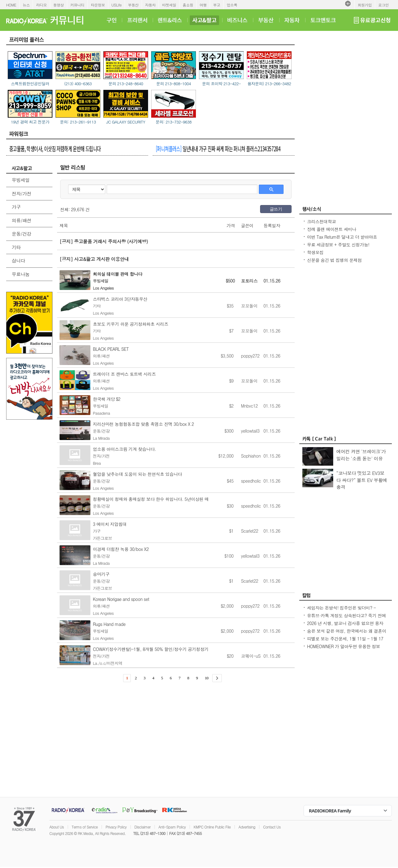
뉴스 (26, 5)
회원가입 (365, 5)
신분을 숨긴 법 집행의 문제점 (334, 260)
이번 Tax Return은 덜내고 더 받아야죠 (342, 237)
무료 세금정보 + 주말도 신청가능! (338, 245)
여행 (203, 5)
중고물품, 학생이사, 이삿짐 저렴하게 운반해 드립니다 (55, 149)
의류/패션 (21, 220)
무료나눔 (21, 274)
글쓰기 (276, 209)
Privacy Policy (116, 827)
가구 (16, 207)
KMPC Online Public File (212, 827)
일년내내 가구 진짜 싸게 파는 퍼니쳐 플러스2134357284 (218, 149)
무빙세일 (21, 180)
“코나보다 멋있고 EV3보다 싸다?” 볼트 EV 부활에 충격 (362, 480)
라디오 (41, 5)
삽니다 (18, 260)
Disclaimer (143, 827)
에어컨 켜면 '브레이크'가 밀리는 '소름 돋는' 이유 (361, 455)
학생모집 (315, 252)
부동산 (133, 5)
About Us (57, 827)
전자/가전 (21, 193)
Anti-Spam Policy (172, 827)
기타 (16, 247)
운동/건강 (21, 234)
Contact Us (272, 827)
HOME (11, 5)
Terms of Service (85, 827)
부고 (217, 5)
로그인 (383, 5)
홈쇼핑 (188, 5)
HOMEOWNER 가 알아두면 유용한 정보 (344, 646)
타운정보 (98, 5)
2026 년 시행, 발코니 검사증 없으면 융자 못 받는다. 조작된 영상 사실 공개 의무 (345, 626)
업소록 (232, 5)
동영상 (59, 5)
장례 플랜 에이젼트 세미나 (332, 229)
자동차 (150, 5)
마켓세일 (169, 5)
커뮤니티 (77, 5)
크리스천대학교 (321, 221)
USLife (116, 5)
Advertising (247, 827)
